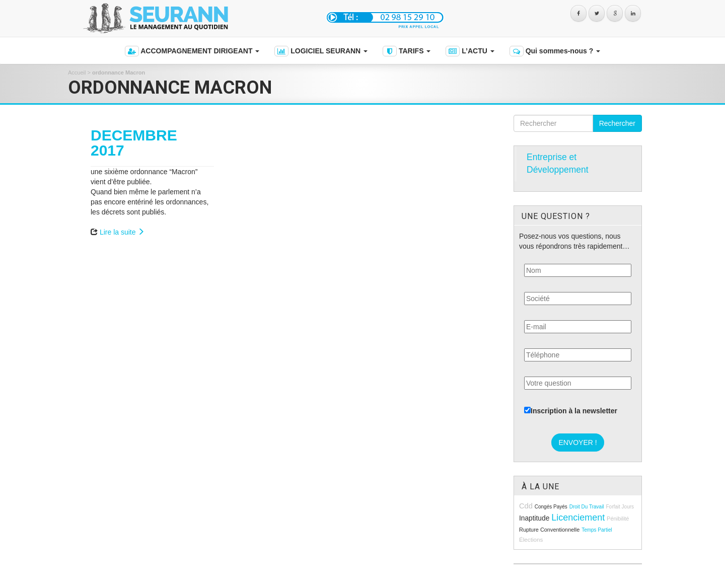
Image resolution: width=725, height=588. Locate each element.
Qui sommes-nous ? (555, 51)
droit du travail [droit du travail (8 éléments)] (587, 507)
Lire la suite (122, 232)
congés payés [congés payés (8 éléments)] (551, 507)
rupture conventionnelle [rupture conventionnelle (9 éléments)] (549, 530)
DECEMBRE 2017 (134, 143)
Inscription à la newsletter (571, 411)
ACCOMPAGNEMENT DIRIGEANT (192, 51)
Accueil (77, 72)
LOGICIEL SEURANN (321, 51)
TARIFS (407, 51)
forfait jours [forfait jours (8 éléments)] (620, 507)
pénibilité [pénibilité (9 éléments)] (618, 519)
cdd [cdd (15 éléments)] (526, 506)
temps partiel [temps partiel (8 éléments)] (597, 530)
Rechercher (617, 123)
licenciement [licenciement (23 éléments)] (578, 518)
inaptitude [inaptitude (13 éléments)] (534, 518)
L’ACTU (470, 51)
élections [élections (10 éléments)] (531, 539)
